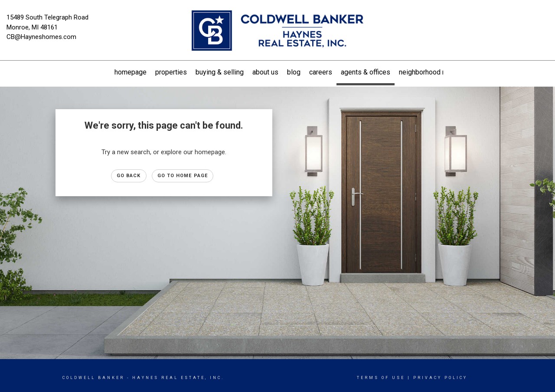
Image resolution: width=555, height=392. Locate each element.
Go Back (129, 176)
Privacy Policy (440, 378)
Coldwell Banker (93, 378)
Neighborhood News (429, 72)
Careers (321, 72)
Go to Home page (183, 176)
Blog (294, 72)
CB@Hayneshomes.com (41, 37)
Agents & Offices (366, 72)
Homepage (131, 72)
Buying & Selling (220, 72)
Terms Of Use (381, 378)
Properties (171, 72)
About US (265, 72)
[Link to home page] (278, 31)
